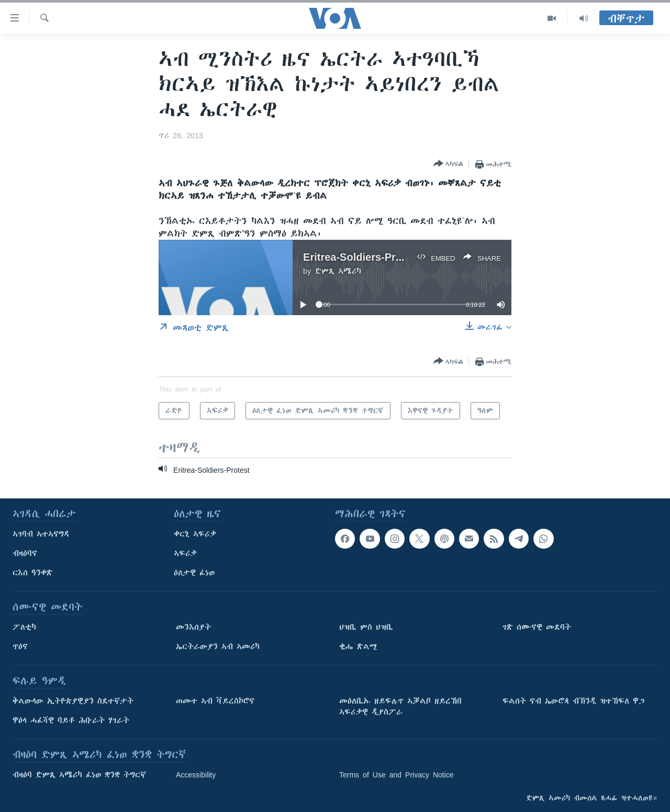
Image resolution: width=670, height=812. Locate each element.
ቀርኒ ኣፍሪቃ (195, 534)
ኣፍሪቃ (185, 553)
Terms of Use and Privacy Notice (397, 775)
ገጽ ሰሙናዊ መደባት (537, 627)
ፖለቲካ (24, 627)
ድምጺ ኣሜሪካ (338, 271)
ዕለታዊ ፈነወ (194, 573)
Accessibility (196, 775)
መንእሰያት (193, 627)
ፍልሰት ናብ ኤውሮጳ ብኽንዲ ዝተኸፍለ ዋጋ (573, 701)
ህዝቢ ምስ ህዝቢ (366, 627)
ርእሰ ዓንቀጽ (33, 573)
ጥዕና (20, 647)
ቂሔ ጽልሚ (358, 647)
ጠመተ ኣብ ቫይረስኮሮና (215, 701)
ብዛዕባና (25, 553)
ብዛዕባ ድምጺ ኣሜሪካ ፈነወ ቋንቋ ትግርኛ (79, 775)
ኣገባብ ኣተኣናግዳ (41, 534)
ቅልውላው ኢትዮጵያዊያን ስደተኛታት (73, 701)
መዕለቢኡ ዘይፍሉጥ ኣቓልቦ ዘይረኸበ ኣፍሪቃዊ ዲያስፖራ (400, 707)
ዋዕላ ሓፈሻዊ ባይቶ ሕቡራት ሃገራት (71, 720)
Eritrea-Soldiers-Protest (362, 257)
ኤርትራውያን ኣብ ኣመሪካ (218, 647)
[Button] (448, 164)
